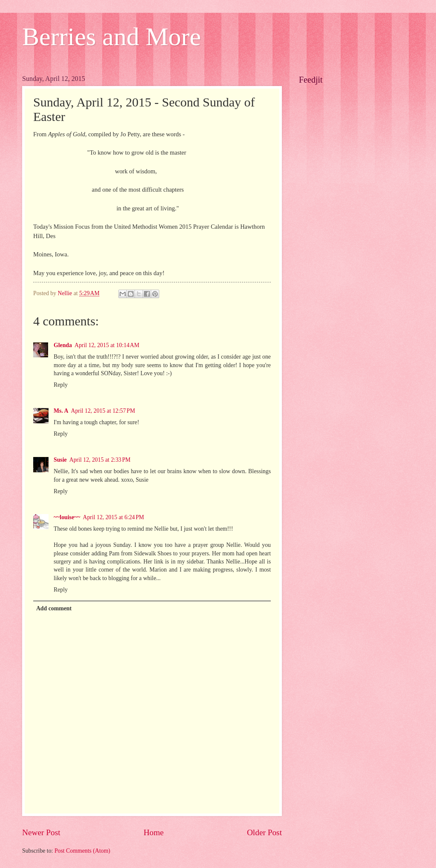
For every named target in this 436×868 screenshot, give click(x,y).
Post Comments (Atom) (82, 851)
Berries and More (112, 37)
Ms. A (61, 411)
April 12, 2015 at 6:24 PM (113, 517)
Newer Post (41, 832)
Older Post (264, 832)
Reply (61, 385)
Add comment (54, 608)
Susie (60, 460)
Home (153, 832)
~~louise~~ (67, 517)
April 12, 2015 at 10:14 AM (107, 345)
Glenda (63, 345)
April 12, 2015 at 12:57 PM (103, 411)
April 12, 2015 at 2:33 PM (100, 460)
